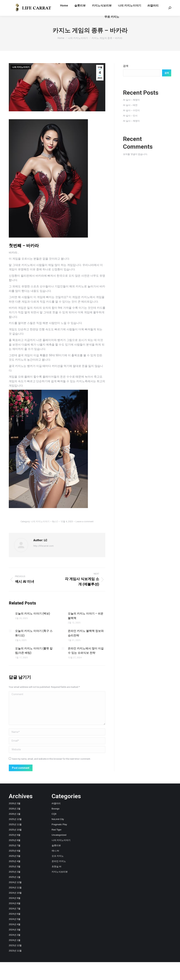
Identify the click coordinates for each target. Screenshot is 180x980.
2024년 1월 (15, 940)
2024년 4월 (15, 924)
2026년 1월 (15, 814)
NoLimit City (58, 819)
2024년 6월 (15, 914)
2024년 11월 (15, 888)
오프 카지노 (58, 856)
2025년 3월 (15, 866)
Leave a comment (85, 521)
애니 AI (55, 851)
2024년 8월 (15, 903)
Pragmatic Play (59, 824)
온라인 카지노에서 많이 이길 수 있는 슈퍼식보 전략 (86, 651)
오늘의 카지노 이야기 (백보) (33, 614)
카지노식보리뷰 (60, 872)
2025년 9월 (15, 835)
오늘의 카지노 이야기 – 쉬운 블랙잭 (86, 616)
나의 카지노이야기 (21, 67)
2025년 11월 (15, 824)
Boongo (56, 809)
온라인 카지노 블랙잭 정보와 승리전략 (86, 633)
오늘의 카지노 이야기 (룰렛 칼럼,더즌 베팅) (34, 651)
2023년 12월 (15, 945)
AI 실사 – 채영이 (131, 100)
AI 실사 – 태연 (130, 105)
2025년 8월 (15, 840)
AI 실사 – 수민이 (131, 110)
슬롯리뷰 (56, 845)
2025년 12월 (15, 819)
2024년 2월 (15, 935)
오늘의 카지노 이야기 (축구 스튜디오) (34, 633)
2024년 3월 (15, 930)
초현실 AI (57, 866)
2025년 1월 (15, 877)
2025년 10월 (15, 830)
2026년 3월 (15, 803)
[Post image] (10, 614)
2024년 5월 (15, 919)
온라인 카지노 (59, 861)
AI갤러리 (56, 803)
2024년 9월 (15, 898)
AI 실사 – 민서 (130, 116)
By (55, 521)
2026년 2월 (15, 809)
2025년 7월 (15, 845)
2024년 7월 (15, 909)
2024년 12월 (15, 882)
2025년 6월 (15, 851)
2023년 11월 (15, 951)
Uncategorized (59, 835)
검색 (126, 66)
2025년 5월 (15, 856)
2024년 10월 (15, 893)
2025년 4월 (15, 861)
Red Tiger (57, 830)
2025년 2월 (15, 872)
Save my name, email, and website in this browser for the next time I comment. (51, 759)
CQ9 (54, 814)
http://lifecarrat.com (44, 546)
